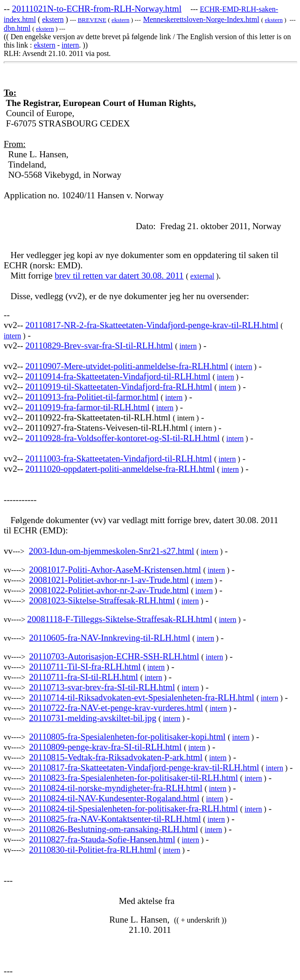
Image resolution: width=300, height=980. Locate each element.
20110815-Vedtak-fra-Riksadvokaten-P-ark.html (116, 757)
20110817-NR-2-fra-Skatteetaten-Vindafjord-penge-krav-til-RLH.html (152, 325)
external (202, 276)
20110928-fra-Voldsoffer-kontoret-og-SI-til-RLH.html (122, 438)
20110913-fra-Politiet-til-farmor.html (92, 397)
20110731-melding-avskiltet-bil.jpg (93, 718)
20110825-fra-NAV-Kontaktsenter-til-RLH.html (115, 819)
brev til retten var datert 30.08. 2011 (119, 276)
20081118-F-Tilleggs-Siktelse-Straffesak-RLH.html (120, 619)
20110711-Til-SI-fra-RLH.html (85, 667)
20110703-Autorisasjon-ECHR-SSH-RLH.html (114, 656)
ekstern (53, 19)
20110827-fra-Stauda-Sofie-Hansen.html (102, 839)
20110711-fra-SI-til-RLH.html (84, 677)
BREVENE (92, 20)
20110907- (44, 366)
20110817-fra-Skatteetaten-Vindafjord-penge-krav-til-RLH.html (144, 767)
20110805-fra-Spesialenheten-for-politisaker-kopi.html (127, 737)
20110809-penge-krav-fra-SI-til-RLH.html (105, 747)
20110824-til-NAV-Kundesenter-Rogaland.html (114, 798)
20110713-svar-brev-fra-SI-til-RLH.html (102, 687)
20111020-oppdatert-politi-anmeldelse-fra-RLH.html (120, 469)
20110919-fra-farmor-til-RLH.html (87, 407)
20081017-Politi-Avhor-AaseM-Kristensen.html (115, 570)
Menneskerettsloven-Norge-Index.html (201, 19)
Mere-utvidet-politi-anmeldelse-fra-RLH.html (146, 366)
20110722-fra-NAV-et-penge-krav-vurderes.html (116, 708)
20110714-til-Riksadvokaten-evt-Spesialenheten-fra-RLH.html (142, 697)
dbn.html (17, 28)
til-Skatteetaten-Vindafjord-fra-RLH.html (138, 387)
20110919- (44, 387)
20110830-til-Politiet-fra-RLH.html (93, 850)
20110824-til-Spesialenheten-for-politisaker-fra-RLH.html (133, 808)
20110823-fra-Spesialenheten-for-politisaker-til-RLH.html (133, 778)
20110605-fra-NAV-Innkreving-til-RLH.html (109, 638)
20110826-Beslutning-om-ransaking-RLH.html (113, 829)
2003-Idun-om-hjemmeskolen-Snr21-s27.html (112, 551)
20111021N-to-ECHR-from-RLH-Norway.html (97, 9)
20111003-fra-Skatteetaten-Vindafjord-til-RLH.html (119, 458)
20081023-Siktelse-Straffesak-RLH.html (102, 600)
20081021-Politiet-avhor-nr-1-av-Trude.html (109, 580)
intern (70, 45)
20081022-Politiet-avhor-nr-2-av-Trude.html (109, 590)
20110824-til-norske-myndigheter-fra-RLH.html (115, 788)
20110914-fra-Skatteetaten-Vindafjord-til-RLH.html (118, 376)
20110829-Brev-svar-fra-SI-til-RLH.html (99, 346)
